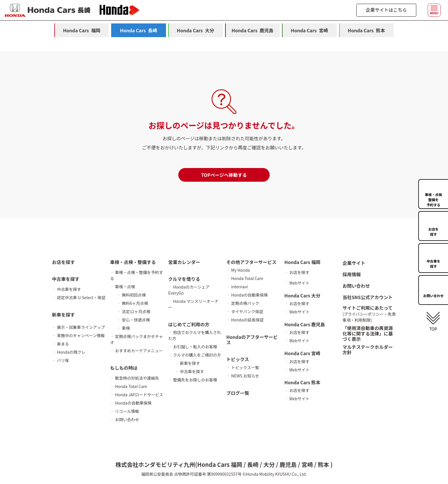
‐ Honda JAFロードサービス (137, 395)
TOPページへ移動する (224, 175)
